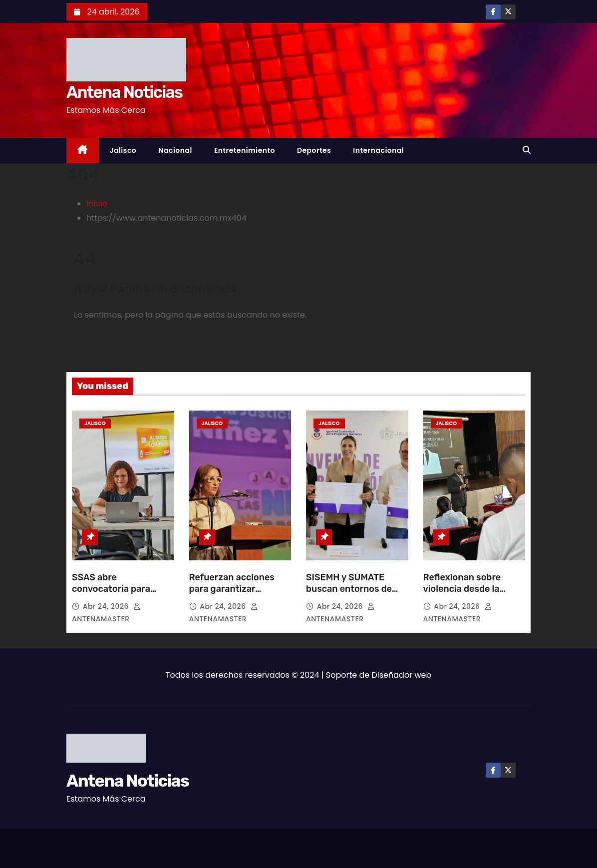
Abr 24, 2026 (107, 606)
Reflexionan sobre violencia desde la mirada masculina (462, 589)
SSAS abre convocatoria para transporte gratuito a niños (118, 595)
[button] (527, 150)
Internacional (378, 150)
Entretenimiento (245, 150)
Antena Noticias (124, 92)
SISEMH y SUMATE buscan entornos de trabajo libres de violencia (349, 595)
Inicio (97, 204)
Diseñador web (402, 675)
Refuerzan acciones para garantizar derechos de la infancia (239, 589)
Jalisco (123, 150)
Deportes (314, 150)
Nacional (175, 150)
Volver (105, 343)
